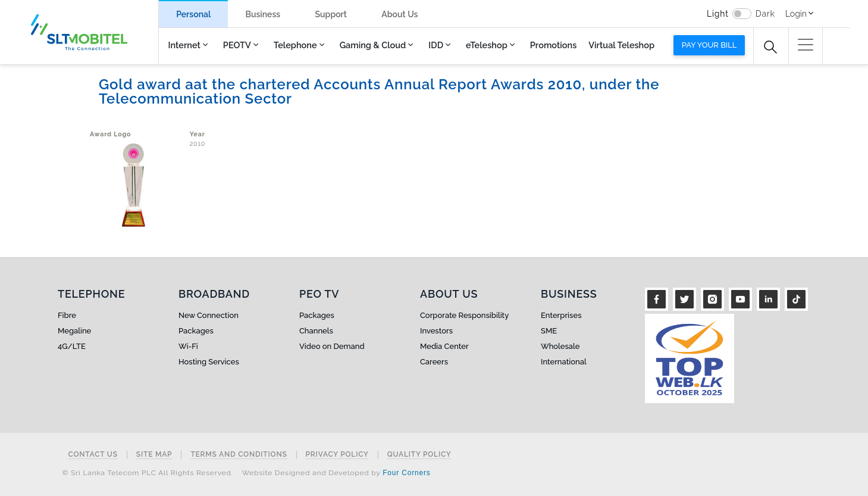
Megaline (74, 331)
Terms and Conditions (239, 455)
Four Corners (406, 473)
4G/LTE (72, 346)
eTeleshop (487, 45)
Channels (316, 331)
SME (549, 331)
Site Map (154, 455)
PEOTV (237, 45)
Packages (196, 331)
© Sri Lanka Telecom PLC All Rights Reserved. (148, 473)
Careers (434, 362)
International (564, 362)
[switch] (742, 14)
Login (796, 14)
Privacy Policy (337, 455)
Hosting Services (209, 362)
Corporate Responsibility (464, 315)
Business (263, 14)
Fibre (67, 315)
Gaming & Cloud (373, 45)
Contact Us (93, 455)
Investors (436, 331)
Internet (184, 45)
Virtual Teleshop (621, 45)
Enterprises (561, 315)
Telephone (295, 45)
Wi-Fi (188, 346)
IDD (436, 45)
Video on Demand (332, 346)
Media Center (444, 346)
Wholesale (560, 346)
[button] (806, 45)
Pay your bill (709, 45)
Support (331, 14)
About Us (399, 14)
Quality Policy (419, 455)
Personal (193, 14)
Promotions (553, 45)
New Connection (209, 315)
